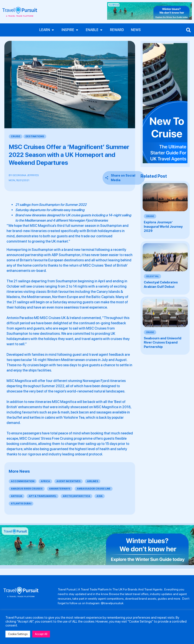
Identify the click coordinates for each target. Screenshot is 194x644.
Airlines (93, 481)
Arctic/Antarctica (76, 496)
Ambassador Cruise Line (94, 489)
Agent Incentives (69, 481)
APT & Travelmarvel (43, 496)
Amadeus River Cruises (27, 489)
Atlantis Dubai (21, 504)
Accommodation (23, 481)
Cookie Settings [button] (18, 634)
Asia (100, 496)
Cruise (16, 136)
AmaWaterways (60, 489)
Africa (45, 481)
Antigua (17, 496)
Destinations (35, 136)
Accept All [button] (41, 634)
